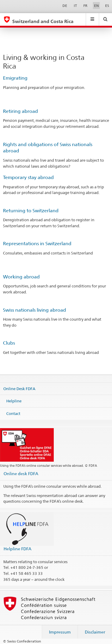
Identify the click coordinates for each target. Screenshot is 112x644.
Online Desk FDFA (19, 388)
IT (75, 6)
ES (107, 6)
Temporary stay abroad (28, 177)
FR (85, 6)
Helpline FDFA (17, 549)
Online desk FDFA (21, 473)
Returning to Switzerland (31, 211)
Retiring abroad (20, 111)
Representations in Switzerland (37, 244)
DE (65, 6)
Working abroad (21, 277)
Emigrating (15, 78)
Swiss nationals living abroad (34, 310)
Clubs (9, 343)
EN (96, 6)
